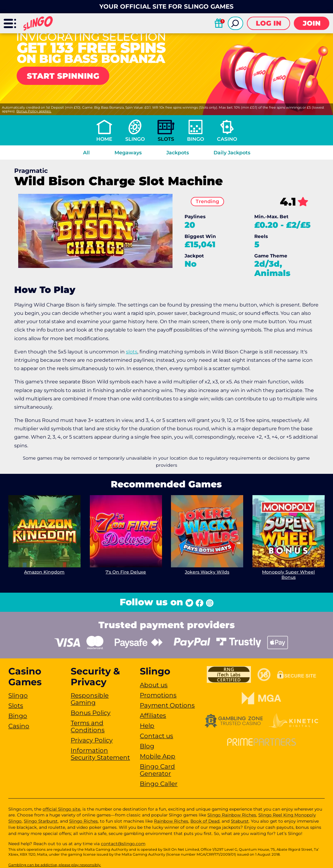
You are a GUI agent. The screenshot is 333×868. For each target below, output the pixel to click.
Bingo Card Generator (157, 770)
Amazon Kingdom (44, 572)
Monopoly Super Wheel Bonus (289, 575)
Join (312, 23)
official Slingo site (61, 809)
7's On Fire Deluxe (126, 572)
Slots (166, 139)
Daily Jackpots (232, 153)
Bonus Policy (91, 713)
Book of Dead (205, 821)
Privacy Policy (92, 740)
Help (147, 726)
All (86, 153)
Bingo (196, 139)
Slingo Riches (83, 821)
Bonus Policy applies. (34, 111)
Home (104, 139)
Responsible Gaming (90, 699)
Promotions (158, 695)
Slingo (135, 139)
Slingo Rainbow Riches (232, 815)
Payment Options (167, 705)
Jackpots (178, 153)
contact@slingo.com (123, 844)
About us (154, 685)
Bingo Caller (159, 784)
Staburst (240, 821)
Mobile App (158, 756)
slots (132, 352)
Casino (227, 139)
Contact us (156, 736)
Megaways (128, 153)
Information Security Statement (100, 754)
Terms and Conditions (88, 726)
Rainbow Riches (171, 821)
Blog (147, 746)
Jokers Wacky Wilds (207, 572)
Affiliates (153, 716)
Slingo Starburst (41, 821)
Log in (269, 23)
